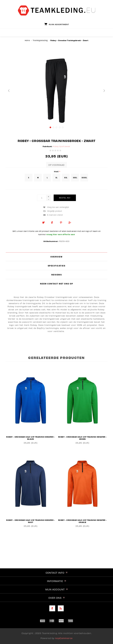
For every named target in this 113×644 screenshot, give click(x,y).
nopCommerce (64, 638)
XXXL (75, 178)
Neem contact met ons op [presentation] (57, 284)
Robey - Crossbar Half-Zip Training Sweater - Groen (82, 438)
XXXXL (84, 178)
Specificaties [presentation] (57, 266)
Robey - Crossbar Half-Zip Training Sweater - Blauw (31, 438)
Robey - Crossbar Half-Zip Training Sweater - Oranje (82, 521)
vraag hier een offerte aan (60, 234)
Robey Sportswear (62, 146)
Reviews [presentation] (57, 275)
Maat (57, 171)
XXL (66, 178)
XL (57, 178)
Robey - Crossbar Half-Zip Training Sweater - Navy (31, 521)
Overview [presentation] (56, 257)
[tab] (57, 257)
